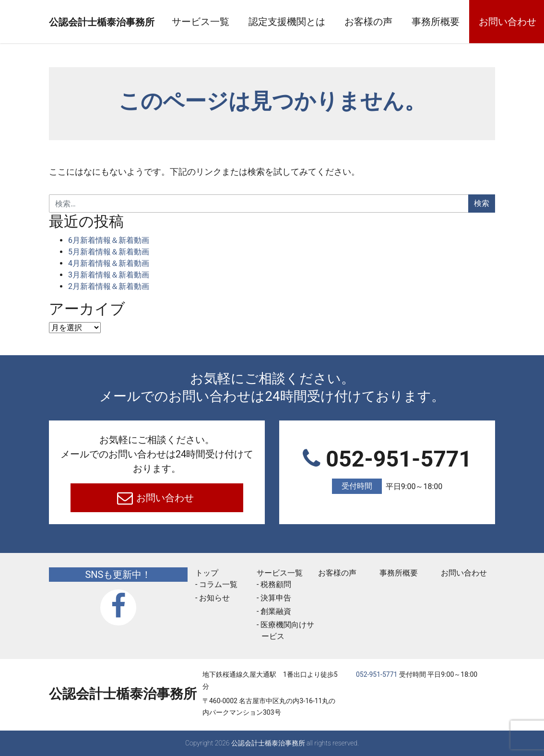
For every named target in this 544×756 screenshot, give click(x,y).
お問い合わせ (164, 498)
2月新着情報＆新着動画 (109, 286)
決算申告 (276, 598)
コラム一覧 (218, 584)
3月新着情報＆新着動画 (109, 275)
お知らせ (214, 598)
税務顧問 (276, 584)
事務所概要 (478, 22)
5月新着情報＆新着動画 (109, 252)
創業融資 (276, 611)
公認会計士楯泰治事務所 (123, 22)
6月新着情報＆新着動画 (109, 240)
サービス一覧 (243, 22)
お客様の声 (411, 22)
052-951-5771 (387, 470)
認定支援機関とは (329, 22)
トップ (207, 573)
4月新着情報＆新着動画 (109, 263)
